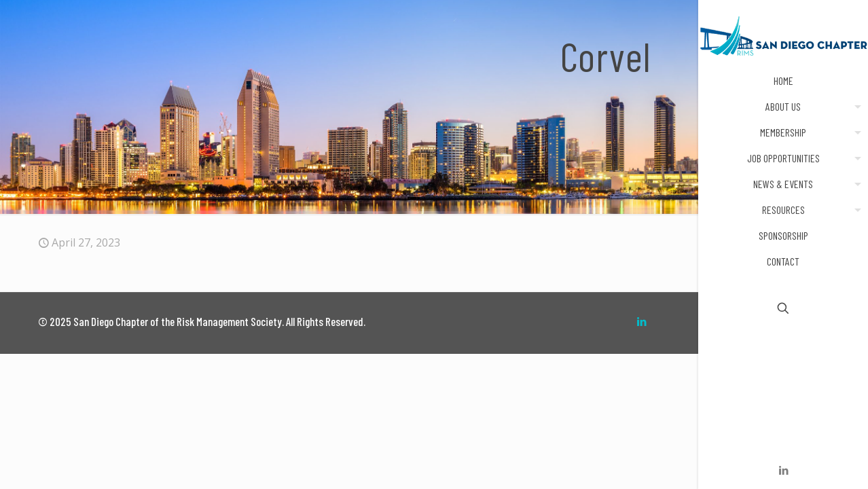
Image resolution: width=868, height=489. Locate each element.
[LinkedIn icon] (783, 470)
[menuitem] (855, 107)
